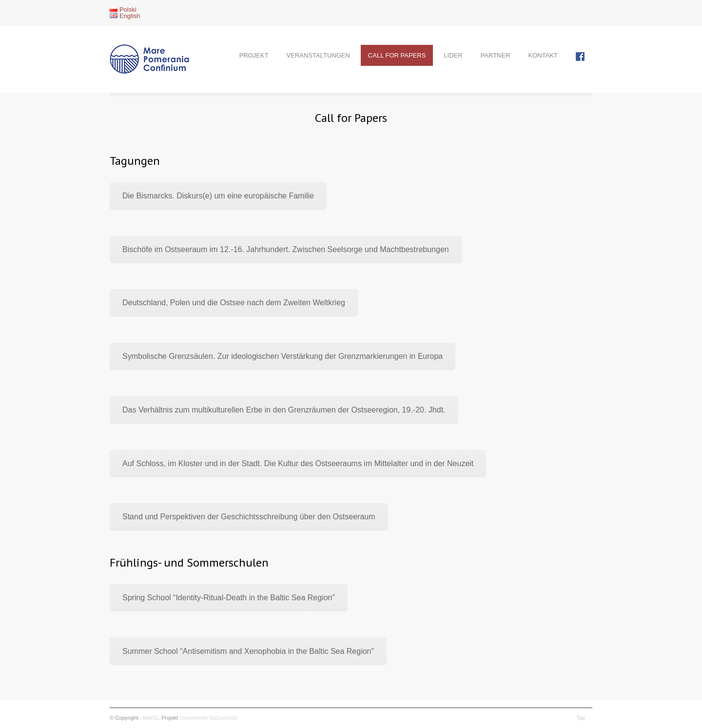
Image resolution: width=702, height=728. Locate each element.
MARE (151, 718)
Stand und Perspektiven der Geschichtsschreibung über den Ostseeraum (249, 517)
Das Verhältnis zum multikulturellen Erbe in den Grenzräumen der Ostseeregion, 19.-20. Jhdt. (284, 410)
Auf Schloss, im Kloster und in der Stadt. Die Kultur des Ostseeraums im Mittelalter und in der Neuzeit (298, 463)
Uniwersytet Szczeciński (208, 718)
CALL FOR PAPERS (397, 55)
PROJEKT (254, 55)
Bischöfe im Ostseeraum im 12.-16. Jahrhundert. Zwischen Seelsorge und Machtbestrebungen (286, 249)
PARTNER (496, 55)
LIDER (453, 55)
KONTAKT (543, 55)
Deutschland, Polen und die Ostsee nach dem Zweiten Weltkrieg (234, 303)
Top (581, 718)
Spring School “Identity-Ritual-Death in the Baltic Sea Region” (229, 598)
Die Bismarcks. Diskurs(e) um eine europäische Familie (218, 196)
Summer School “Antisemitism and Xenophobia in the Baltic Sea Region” (248, 651)
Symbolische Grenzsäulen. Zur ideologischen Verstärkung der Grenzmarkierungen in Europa (283, 356)
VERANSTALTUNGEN (318, 55)
